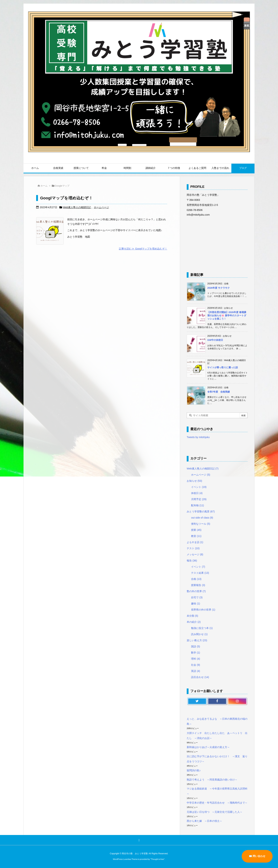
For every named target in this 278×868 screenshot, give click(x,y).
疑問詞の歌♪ (194, 770)
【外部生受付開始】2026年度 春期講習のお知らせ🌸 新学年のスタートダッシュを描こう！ (227, 315)
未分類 (192, 616)
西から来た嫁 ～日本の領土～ (204, 821)
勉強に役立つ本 (202, 628)
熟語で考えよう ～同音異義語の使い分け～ (212, 780)
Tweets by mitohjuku (198, 437)
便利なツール (201, 524)
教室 (196, 536)
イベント (199, 487)
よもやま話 (195, 542)
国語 (195, 646)
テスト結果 (200, 573)
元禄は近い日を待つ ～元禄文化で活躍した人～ (215, 812)
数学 (195, 653)
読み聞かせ (199, 634)
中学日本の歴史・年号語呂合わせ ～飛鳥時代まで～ (217, 803)
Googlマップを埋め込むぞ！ (66, 198)
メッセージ (195, 554)
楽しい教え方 (197, 640)
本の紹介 (194, 622)
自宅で (197, 597)
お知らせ (194, 481)
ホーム (44, 186)
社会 (195, 665)
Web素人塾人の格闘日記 (77, 207)
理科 (195, 659)
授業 (196, 530)
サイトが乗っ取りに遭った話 (223, 367)
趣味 (195, 604)
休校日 (197, 493)
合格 (196, 579)
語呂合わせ (200, 677)
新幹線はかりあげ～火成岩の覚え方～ (208, 747)
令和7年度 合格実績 (219, 392)
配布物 (197, 505)
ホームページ (101, 207)
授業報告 (198, 585)
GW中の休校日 (215, 340)
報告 (192, 561)
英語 (195, 671)
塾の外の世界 (196, 591)
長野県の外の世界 (203, 610)
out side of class (202, 518)
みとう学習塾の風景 (201, 511)
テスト (193, 548)
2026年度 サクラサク (219, 288)
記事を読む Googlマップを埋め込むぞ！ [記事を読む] (143, 249)
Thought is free (157, 859)
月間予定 (199, 499)
